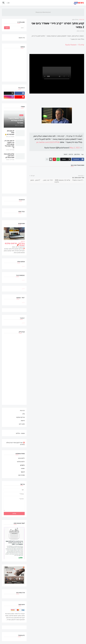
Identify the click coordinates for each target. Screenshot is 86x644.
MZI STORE (22, 475)
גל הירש (71, 154)
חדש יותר (81, 176)
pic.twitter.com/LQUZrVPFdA (48, 142)
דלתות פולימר (21, 462)
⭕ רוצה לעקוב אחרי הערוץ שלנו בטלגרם (15, 443)
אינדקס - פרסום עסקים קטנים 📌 (15, 244)
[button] (8, 3)
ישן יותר (33, 176)
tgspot (23, 472)
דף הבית (82, 20)
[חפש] (17, 28)
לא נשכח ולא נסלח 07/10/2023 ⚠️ (10, 133)
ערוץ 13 (81, 45)
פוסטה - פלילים (20, 433)
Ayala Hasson (71, 45)
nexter (23, 468)
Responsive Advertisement (43, 12)
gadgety (22, 465)
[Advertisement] (12, 179)
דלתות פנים (21, 458)
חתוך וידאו (22, 424)
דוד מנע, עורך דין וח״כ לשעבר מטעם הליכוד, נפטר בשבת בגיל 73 (9, 144)
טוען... (23, 266)
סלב (24, 414)
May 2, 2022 (75, 148)
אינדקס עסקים (21, 417)
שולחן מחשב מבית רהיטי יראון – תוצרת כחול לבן (9, 156)
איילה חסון (75, 20)
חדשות (66, 154)
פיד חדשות (22, 38)
